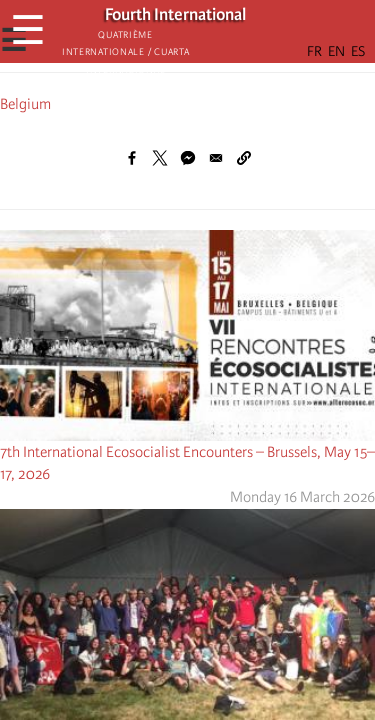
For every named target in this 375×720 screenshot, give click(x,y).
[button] (244, 158)
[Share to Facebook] (132, 158)
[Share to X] (160, 158)
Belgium (25, 104)
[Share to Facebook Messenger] (188, 158)
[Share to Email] (216, 158)
